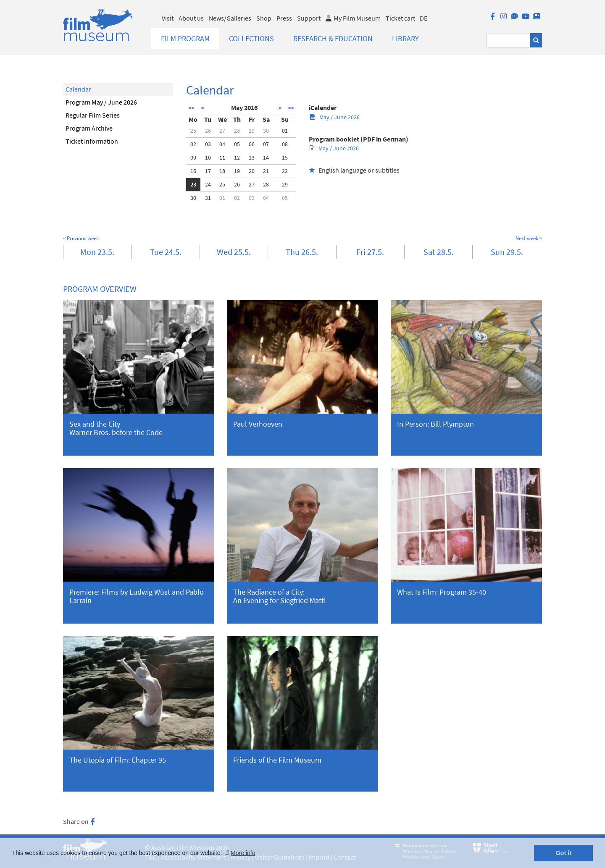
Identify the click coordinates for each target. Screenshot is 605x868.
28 (237, 131)
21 (266, 171)
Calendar (78, 89)
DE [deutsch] (423, 18)
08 (285, 144)
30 (266, 131)
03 (208, 144)
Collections (251, 38)
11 (222, 157)
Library (405, 38)
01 (285, 131)
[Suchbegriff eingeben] (509, 41)
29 (252, 131)
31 (208, 198)
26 (208, 131)
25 (193, 131)
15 (285, 157)
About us (191, 18)
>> (291, 108)
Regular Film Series (93, 115)
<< (191, 108)
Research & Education (333, 38)
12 (237, 157)
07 (266, 144)
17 (208, 171)
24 (208, 184)
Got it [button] (563, 853)
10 (208, 157)
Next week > (529, 238)
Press (284, 18)
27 (222, 131)
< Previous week (81, 238)
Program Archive (89, 128)
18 (222, 171)
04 (222, 144)
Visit (168, 18)
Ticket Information (92, 141)
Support (309, 18)
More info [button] (243, 853)
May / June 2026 (335, 117)
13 (252, 157)
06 (252, 144)
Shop (264, 18)
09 (193, 157)
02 (193, 144)
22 (285, 171)
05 (237, 144)
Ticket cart (400, 18)
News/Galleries (230, 18)
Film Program (185, 38)
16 (193, 171)
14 (266, 157)
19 (237, 171)
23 (193, 184)
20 (252, 171)
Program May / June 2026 (101, 102)
